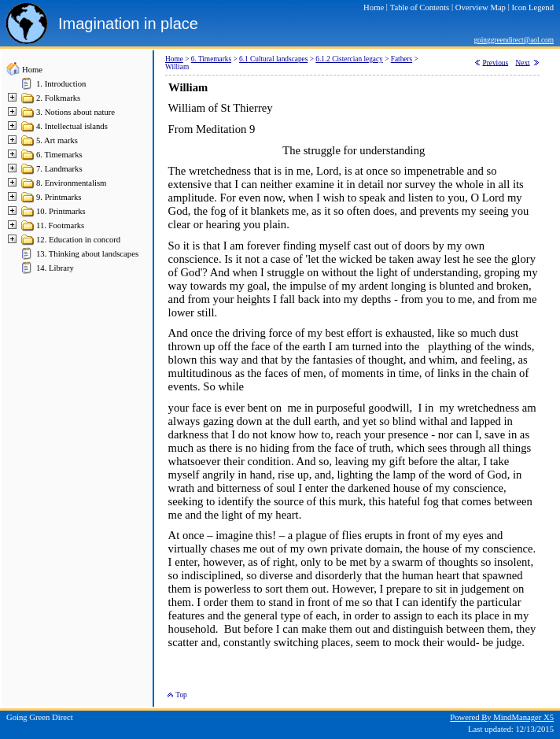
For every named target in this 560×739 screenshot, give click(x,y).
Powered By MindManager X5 (502, 717)
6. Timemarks (59, 155)
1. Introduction (61, 84)
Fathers (402, 59)
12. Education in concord (78, 240)
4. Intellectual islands (72, 126)
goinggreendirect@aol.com (514, 40)
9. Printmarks (59, 197)
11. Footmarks (60, 225)
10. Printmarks (61, 211)
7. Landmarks (59, 169)
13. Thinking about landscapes (87, 254)
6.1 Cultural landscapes (273, 59)
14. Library (55, 268)
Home (32, 70)
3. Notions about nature (76, 112)
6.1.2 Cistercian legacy (349, 59)
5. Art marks (57, 140)
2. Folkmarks (58, 98)
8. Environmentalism (71, 183)
